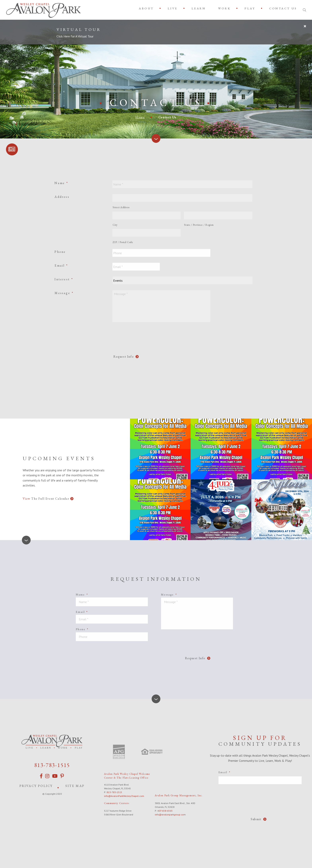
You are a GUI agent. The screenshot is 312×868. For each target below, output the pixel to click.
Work (224, 8)
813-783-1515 (52, 764)
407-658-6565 (165, 810)
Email (61, 265)
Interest (64, 279)
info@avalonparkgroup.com (170, 814)
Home (140, 117)
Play (250, 8)
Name (61, 183)
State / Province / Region (199, 225)
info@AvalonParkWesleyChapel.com (124, 795)
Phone (60, 252)
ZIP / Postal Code (123, 242)
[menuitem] (147, 8)
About (146, 8)
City (115, 225)
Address (62, 197)
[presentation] (143, 336)
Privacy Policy (36, 785)
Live (173, 8)
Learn (199, 8)
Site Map (75, 785)
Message (64, 293)
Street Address (121, 207)
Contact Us (283, 8)
